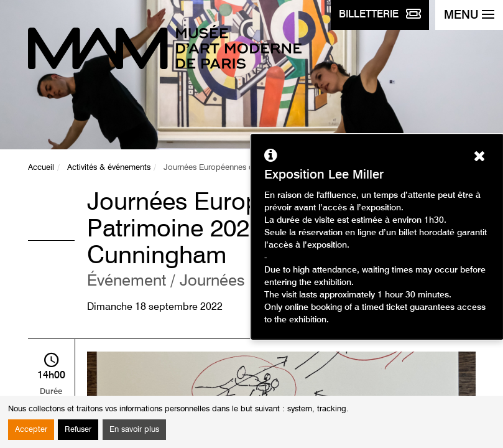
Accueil (41, 168)
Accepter (31, 430)
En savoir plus (134, 430)
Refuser (78, 430)
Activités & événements (109, 168)
